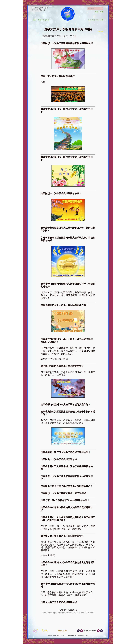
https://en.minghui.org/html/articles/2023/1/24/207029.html (68, 613)
